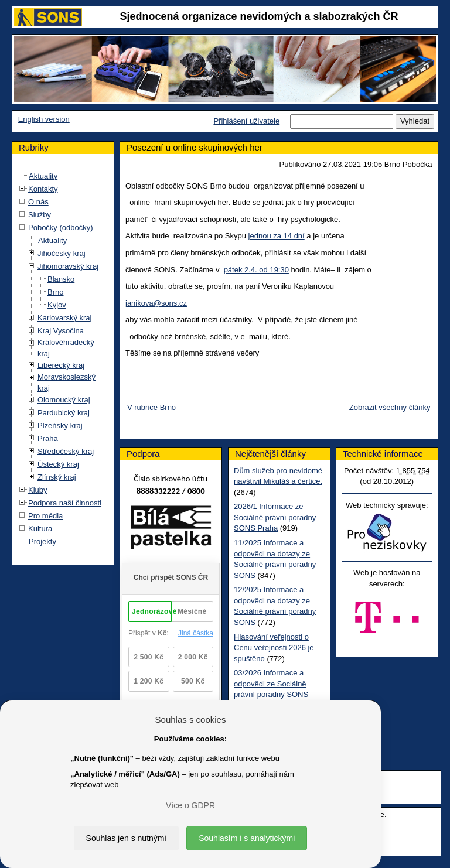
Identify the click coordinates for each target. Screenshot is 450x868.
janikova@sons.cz (156, 303)
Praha (48, 438)
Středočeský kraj (66, 451)
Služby (40, 215)
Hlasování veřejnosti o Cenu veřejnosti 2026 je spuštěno (274, 648)
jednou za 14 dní (277, 236)
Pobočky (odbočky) (61, 228)
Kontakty (43, 189)
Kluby (38, 490)
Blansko (61, 279)
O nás (38, 202)
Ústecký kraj (58, 464)
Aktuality (43, 176)
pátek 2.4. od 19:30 (256, 270)
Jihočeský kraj (62, 253)
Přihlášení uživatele (246, 121)
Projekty (42, 541)
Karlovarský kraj (64, 318)
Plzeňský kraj (60, 426)
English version (44, 119)
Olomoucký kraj (64, 400)
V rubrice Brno (151, 407)
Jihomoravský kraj (68, 266)
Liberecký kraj (61, 365)
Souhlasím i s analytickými (247, 838)
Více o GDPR (190, 805)
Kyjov (57, 305)
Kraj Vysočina (61, 331)
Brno (55, 292)
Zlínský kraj (57, 477)
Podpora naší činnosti (65, 503)
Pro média (45, 516)
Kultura (40, 529)
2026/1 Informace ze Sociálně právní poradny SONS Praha (275, 517)
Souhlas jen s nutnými (126, 838)
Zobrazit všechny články (390, 407)
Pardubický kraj (64, 413)
